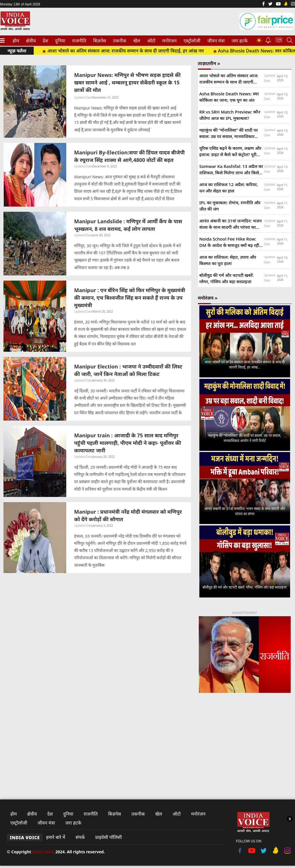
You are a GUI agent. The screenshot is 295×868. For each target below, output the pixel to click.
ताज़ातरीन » (209, 63)
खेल (136, 41)
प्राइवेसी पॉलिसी (108, 837)
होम (16, 41)
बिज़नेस (99, 41)
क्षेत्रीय (30, 41)
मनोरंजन (169, 41)
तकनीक (119, 41)
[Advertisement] (245, 741)
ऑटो (151, 41)
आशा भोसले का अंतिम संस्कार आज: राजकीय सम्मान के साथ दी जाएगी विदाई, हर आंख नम (125, 51)
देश (45, 41)
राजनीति (78, 41)
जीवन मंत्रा (215, 41)
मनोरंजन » (208, 298)
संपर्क (80, 837)
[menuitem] (16, 41)
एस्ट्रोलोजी (191, 41)
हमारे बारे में (56, 837)
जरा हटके (239, 41)
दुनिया (59, 41)
